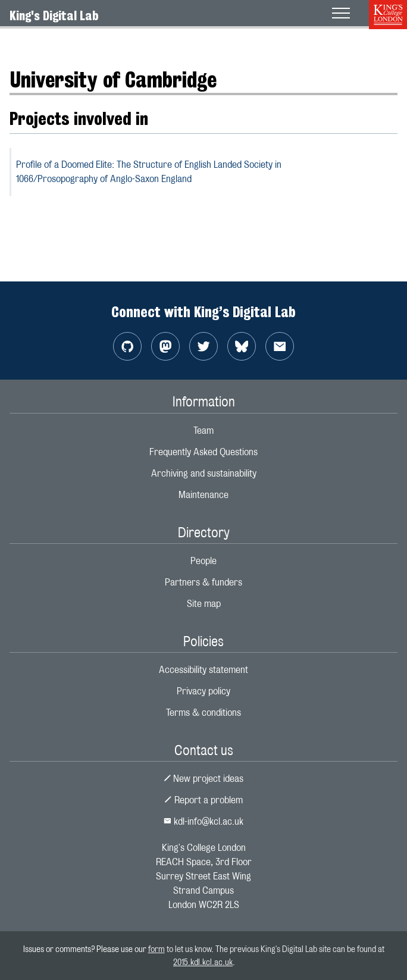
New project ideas (204, 779)
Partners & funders (203, 582)
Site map (204, 604)
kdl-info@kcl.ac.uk (203, 821)
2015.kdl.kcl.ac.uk (203, 962)
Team (203, 430)
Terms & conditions (203, 713)
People (203, 561)
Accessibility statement (203, 670)
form (156, 949)
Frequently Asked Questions (203, 452)
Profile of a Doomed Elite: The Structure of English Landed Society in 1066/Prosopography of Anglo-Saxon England (149, 172)
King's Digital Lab (54, 15)
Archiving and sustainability (204, 473)
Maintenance (203, 495)
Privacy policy (203, 691)
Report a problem (203, 800)
